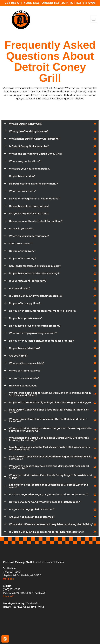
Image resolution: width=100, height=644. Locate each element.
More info (8, 596)
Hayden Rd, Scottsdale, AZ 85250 (22, 575)
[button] (94, 20)
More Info (8, 579)
